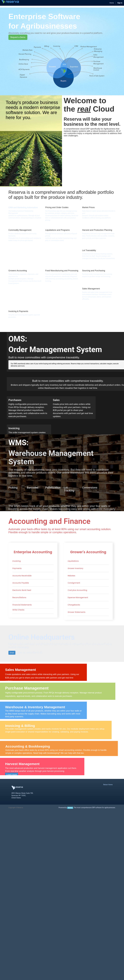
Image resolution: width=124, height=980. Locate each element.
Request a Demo (18, 37)
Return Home (108, 785)
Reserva (70, 808)
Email (12, 653)
